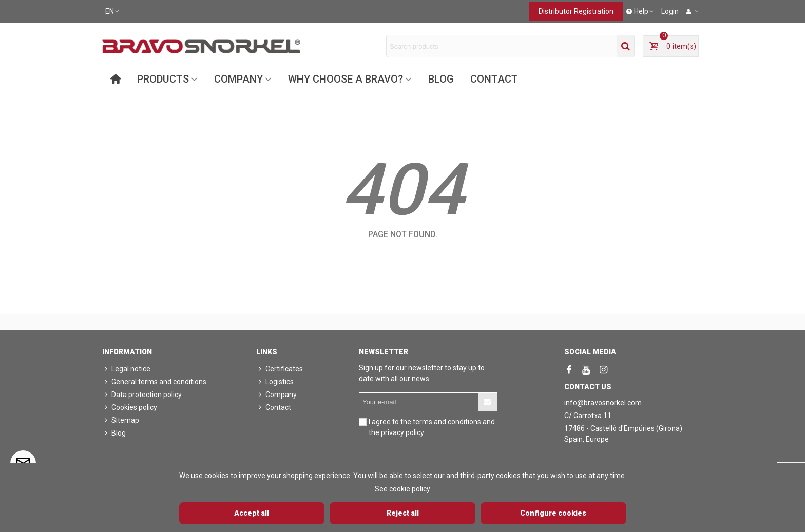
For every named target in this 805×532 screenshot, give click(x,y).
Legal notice (126, 369)
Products (163, 79)
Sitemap (121, 420)
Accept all (252, 513)
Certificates (280, 369)
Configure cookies (553, 513)
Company (238, 79)
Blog (441, 79)
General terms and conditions (154, 382)
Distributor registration (576, 11)
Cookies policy (130, 408)
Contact (494, 79)
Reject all (403, 513)
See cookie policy (402, 489)
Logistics (275, 382)
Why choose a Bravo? (346, 79)
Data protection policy (142, 395)
